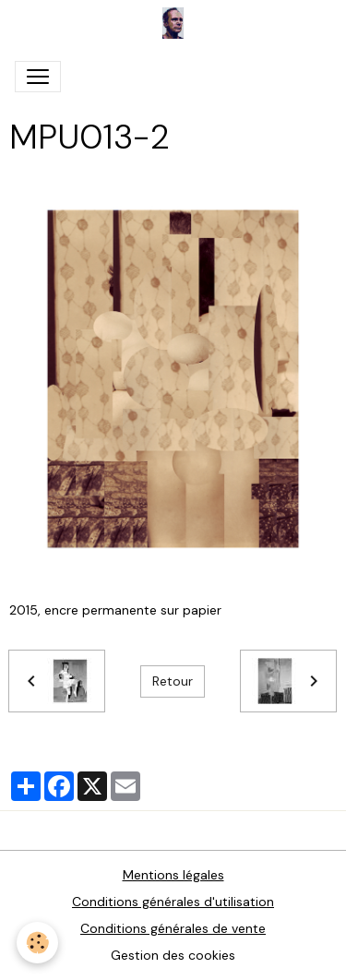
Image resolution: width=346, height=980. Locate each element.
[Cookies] (37, 943)
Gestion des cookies (173, 955)
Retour (173, 681)
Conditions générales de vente (173, 928)
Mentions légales (173, 875)
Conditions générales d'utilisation (173, 902)
